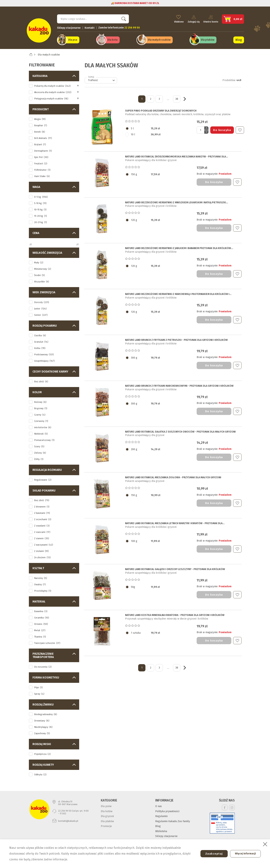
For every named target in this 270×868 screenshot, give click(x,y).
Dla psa (73, 38)
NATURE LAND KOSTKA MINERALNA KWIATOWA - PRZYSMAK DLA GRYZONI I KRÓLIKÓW (175, 613)
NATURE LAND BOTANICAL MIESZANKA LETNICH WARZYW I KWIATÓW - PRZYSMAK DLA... (175, 521)
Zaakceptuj (211, 854)
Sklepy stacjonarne (69, 26)
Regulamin (161, 814)
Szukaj (123, 17)
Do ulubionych (240, 128)
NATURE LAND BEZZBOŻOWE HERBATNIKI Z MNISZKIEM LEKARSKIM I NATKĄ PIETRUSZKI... (177, 200)
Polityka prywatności (167, 809)
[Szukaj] (93, 17)
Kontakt (90, 26)
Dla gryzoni (107, 814)
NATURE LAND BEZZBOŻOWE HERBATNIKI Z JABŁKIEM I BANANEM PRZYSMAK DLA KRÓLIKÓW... (179, 246)
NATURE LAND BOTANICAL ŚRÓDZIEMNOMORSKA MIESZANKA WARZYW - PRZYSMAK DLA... (177, 155)
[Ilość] (200, 128)
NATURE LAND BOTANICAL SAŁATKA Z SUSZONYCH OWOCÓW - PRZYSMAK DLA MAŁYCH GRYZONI (180, 430)
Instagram (232, 806)
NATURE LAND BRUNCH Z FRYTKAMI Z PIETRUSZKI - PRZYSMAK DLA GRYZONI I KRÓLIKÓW (176, 338)
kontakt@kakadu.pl (68, 819)
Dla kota (112, 38)
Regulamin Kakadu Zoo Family (173, 819)
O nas (159, 804)
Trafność (102, 78)
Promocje (106, 824)
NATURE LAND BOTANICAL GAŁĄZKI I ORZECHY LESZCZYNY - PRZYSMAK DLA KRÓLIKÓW (175, 567)
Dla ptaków (208, 38)
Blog (239, 38)
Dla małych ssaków (159, 38)
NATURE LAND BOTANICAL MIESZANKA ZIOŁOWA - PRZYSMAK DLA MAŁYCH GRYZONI (173, 476)
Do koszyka (222, 128)
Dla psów (106, 804)
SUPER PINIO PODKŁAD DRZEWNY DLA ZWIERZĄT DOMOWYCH (161, 109)
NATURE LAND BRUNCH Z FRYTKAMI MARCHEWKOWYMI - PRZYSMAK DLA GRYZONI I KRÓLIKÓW (179, 384)
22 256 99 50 (65, 809)
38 (177, 97)
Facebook (225, 806)
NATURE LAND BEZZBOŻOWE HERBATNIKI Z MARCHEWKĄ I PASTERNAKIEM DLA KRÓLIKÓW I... (178, 292)
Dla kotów (107, 809)
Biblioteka (161, 829)
